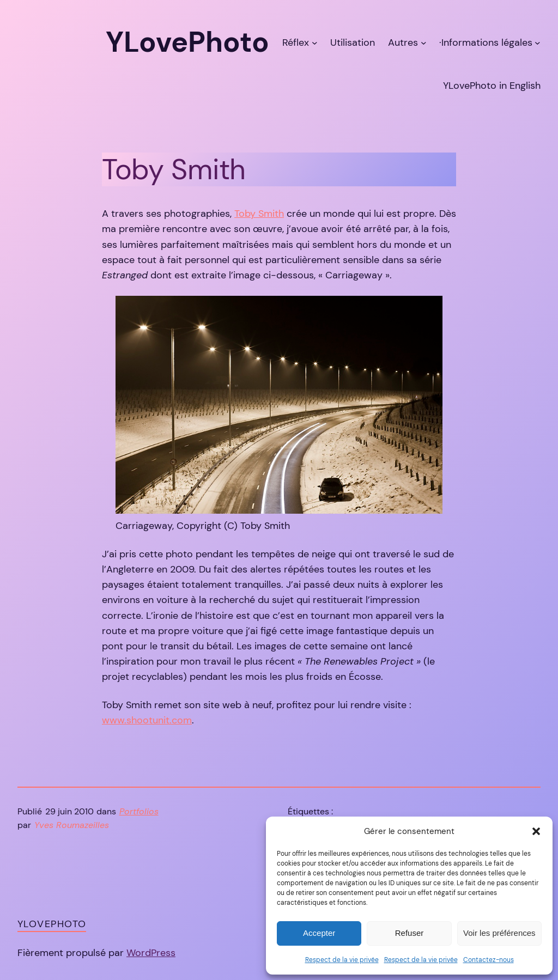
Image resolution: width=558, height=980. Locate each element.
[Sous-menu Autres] (424, 42)
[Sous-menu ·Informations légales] (538, 42)
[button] (536, 831)
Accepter (319, 933)
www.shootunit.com (147, 720)
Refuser (410, 933)
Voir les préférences (499, 933)
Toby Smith (259, 214)
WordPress (151, 953)
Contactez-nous (489, 960)
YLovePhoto (52, 924)
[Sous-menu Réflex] (315, 42)
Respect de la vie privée (342, 960)
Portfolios (139, 812)
